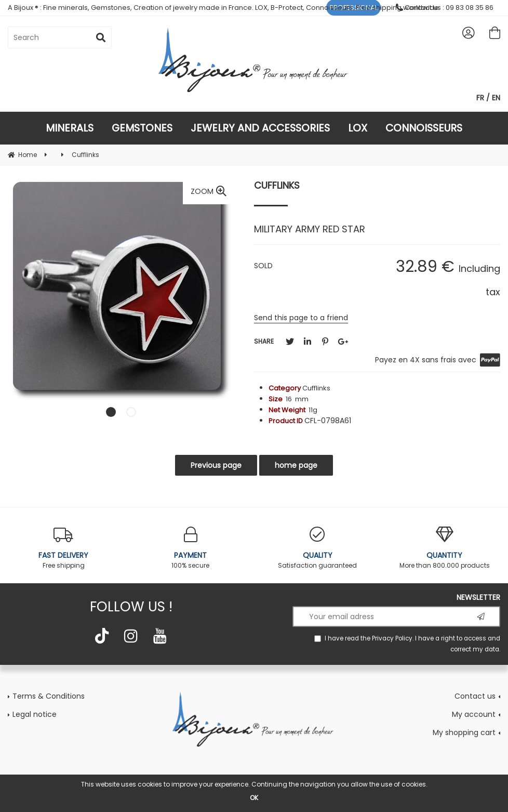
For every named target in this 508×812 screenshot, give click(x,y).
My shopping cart (464, 732)
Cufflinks (277, 185)
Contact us (475, 696)
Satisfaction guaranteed (318, 548)
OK (254, 798)
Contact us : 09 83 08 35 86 (445, 8)
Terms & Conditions (49, 696)
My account (474, 714)
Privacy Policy (392, 638)
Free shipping (64, 548)
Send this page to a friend (301, 318)
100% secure (191, 548)
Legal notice (35, 714)
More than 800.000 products (445, 548)
